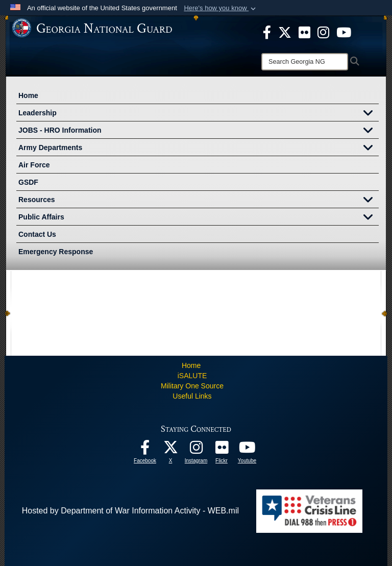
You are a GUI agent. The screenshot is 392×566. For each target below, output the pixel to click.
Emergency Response (56, 252)
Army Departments (199, 149)
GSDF (28, 182)
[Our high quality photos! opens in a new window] (222, 450)
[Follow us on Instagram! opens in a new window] (196, 450)
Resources (199, 201)
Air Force (34, 165)
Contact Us (37, 234)
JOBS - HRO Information (199, 131)
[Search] (305, 62)
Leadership (199, 114)
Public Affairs (199, 218)
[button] (221, 8)
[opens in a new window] (304, 32)
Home (28, 95)
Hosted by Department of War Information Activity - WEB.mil (130, 511)
